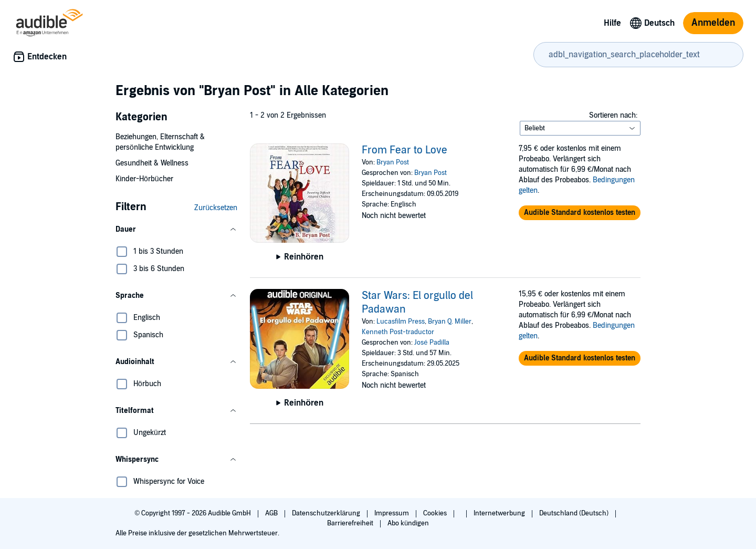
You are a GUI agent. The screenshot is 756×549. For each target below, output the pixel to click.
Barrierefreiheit (351, 523)
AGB (272, 513)
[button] (176, 230)
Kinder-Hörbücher (144, 179)
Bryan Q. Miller (450, 322)
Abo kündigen (408, 523)
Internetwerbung (500, 513)
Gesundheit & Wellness (152, 163)
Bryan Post (393, 162)
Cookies (436, 513)
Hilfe (612, 23)
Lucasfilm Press (401, 322)
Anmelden (713, 23)
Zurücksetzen (216, 208)
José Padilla (432, 343)
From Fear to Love (405, 150)
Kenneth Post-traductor (398, 332)
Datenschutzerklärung (327, 513)
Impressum (392, 513)
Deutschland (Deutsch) (575, 513)
